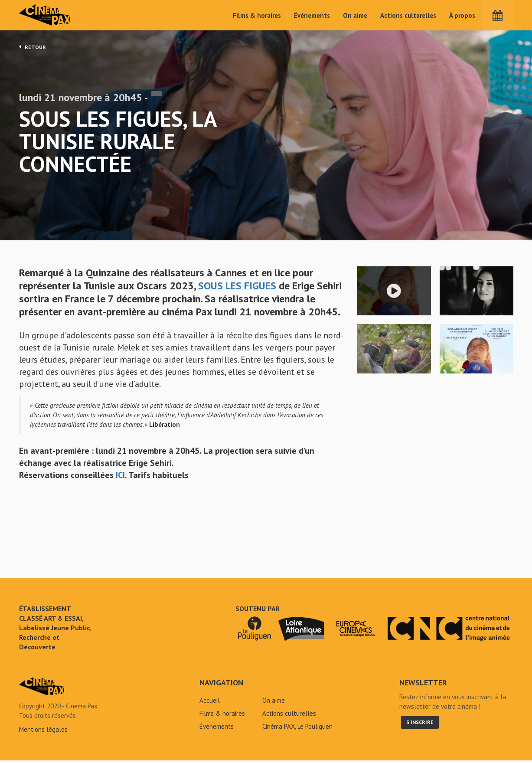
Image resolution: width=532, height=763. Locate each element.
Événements (312, 15)
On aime (355, 15)
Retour (33, 47)
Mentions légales (43, 732)
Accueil (210, 703)
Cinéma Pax (46, 15)
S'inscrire (420, 725)
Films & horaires (257, 15)
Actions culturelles (408, 15)
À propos (462, 15)
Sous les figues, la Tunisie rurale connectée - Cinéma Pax (42, 689)
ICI (120, 478)
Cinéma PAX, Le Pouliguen (297, 729)
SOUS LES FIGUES (237, 288)
